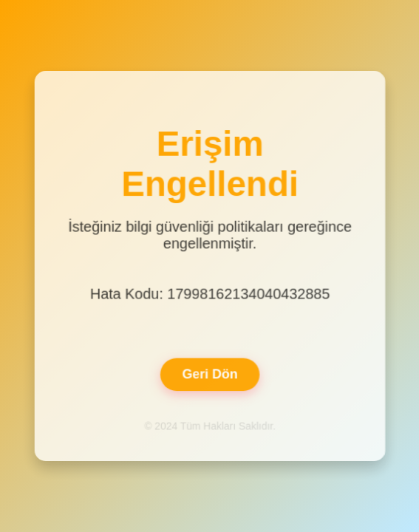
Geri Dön (209, 373)
